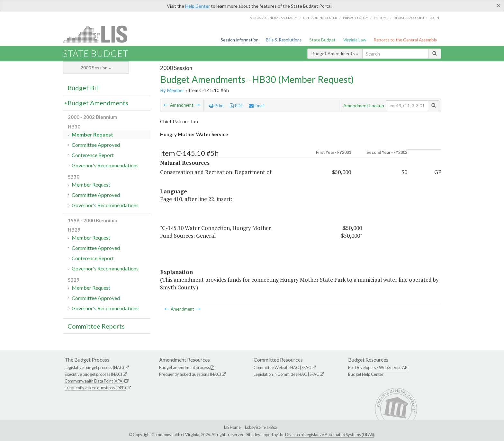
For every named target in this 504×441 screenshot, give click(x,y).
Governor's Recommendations (105, 165)
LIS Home (232, 427)
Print (217, 106)
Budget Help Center (366, 374)
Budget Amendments (335, 53)
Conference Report (93, 155)
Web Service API (394, 367)
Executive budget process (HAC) (93, 374)
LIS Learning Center (320, 18)
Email (257, 106)
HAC (295, 367)
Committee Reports (96, 326)
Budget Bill (84, 88)
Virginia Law (355, 40)
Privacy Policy (355, 18)
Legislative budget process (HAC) (94, 367)
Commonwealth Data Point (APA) (94, 381)
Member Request (92, 134)
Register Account (409, 18)
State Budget (322, 40)
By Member (172, 90)
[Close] (499, 5)
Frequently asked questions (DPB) (95, 388)
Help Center (198, 6)
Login (434, 18)
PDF (236, 106)
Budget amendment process (184, 367)
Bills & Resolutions (284, 40)
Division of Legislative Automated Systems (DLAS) (330, 435)
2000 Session (96, 68)
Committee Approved (96, 145)
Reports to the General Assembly (405, 40)
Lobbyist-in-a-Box (261, 427)
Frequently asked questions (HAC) (190, 374)
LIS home (381, 18)
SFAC (306, 367)
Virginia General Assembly (274, 18)
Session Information (239, 40)
